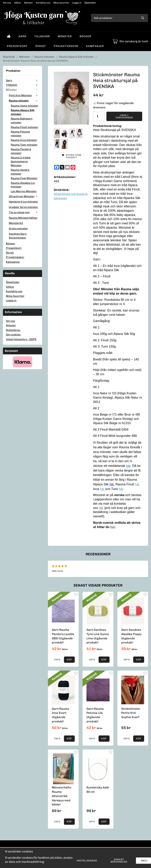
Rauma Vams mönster (25, 106)
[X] (62, 167)
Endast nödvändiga (119, 861)
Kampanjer (95, 46)
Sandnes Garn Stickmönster (18, 236)
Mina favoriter (61, 3)
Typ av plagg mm (24, 212)
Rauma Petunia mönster (20, 134)
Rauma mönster (24, 101)
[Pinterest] (73, 167)
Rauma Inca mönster (24, 140)
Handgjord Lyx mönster (23, 202)
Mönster (65, 36)
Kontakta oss (43, 3)
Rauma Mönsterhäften (23, 218)
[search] (143, 18)
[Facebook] (57, 167)
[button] (69, 660)
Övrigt (41, 46)
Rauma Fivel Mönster (24, 178)
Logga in (77, 3)
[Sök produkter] (114, 18)
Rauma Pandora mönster (21, 151)
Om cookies (13, 334)
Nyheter (28, 3)
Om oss (7, 3)
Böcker (85, 36)
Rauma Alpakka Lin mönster (23, 185)
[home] (9, 36)
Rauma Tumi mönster (24, 145)
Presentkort (17, 46)
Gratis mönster (18, 228)
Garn (22, 36)
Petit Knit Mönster (24, 95)
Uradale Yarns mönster (23, 207)
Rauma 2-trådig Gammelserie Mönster (21, 161)
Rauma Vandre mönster (20, 172)
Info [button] (57, 660)
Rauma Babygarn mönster (22, 120)
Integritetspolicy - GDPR (21, 339)
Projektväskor (66, 46)
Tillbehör (42, 36)
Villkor (18, 3)
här (137, 484)
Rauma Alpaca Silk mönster (23, 112)
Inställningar (87, 861)
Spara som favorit (71, 156)
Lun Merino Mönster (24, 191)
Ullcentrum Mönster (24, 196)
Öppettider (90, 3)
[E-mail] (67, 167)
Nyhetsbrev (13, 330)
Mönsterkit (16, 223)
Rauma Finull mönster (25, 127)
